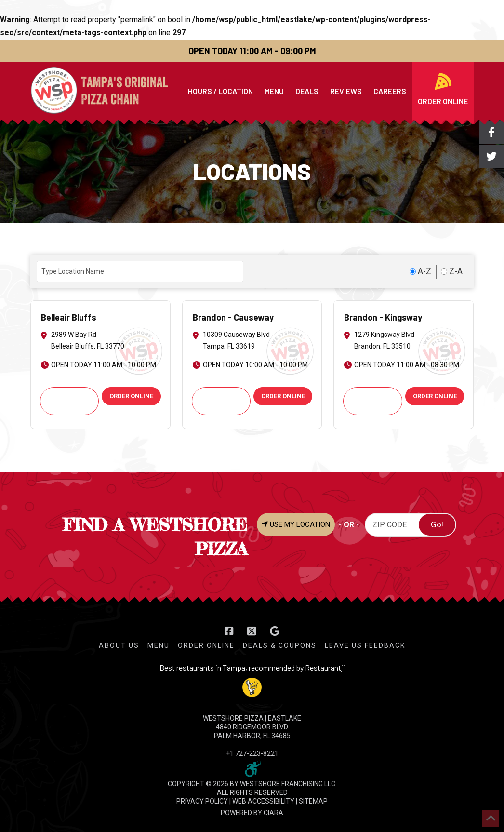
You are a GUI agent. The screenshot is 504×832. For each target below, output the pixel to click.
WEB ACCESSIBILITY (263, 801)
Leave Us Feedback (365, 645)
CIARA (273, 813)
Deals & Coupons (280, 645)
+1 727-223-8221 (252, 753)
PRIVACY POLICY (202, 801)
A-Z (420, 271)
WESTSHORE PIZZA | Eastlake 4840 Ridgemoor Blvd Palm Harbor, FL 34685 (252, 727)
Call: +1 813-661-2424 (373, 401)
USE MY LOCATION (296, 524)
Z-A (452, 271)
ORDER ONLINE (131, 396)
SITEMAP (313, 801)
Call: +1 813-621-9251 (221, 401)
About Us (119, 645)
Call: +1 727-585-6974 (69, 401)
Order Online (206, 645)
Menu (159, 645)
